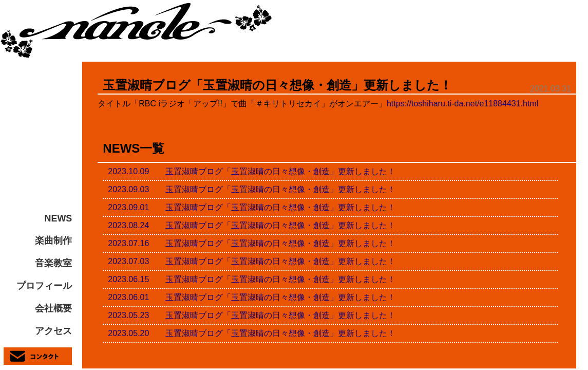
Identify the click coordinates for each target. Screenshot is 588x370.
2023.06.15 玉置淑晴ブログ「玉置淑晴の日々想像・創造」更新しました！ (252, 279)
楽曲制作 (53, 240)
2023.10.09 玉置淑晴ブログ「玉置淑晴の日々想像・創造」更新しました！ (252, 171)
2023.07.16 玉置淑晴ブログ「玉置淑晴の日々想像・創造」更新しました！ (252, 243)
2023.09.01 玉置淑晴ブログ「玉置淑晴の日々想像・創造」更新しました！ (252, 207)
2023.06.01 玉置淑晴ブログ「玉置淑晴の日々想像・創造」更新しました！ (252, 297)
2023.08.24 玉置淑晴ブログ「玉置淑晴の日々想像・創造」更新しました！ (252, 225)
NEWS (59, 218)
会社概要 (53, 308)
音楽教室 (53, 263)
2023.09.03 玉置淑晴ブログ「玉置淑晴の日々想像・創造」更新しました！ (252, 189)
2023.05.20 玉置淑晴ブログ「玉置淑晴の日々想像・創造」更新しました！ (252, 333)
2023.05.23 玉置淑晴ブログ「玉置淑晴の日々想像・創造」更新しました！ (252, 315)
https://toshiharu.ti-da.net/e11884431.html (462, 104)
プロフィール (44, 286)
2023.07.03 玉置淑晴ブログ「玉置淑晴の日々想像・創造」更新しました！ (252, 261)
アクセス (53, 331)
